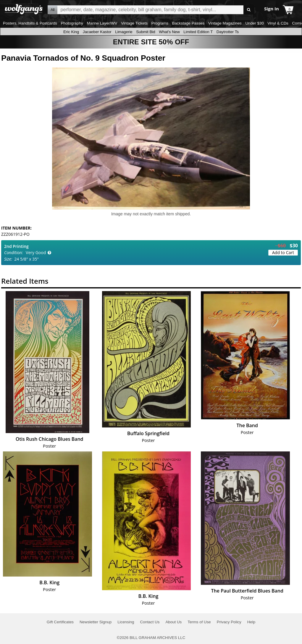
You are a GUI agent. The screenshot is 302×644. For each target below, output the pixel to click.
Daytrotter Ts (228, 32)
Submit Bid (146, 32)
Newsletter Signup (96, 622)
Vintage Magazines (225, 23)
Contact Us (150, 622)
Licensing (126, 622)
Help (251, 622)
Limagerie (124, 32)
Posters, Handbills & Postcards (30, 23)
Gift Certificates (60, 622)
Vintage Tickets (134, 23)
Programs (160, 23)
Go (249, 10)
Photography (72, 23)
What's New (169, 32)
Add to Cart (283, 252)
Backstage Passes (188, 23)
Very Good (36, 252)
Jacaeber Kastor (97, 32)
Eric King (71, 32)
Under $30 (254, 23)
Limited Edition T (198, 32)
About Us (173, 622)
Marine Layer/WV (102, 23)
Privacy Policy (229, 622)
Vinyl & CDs (278, 23)
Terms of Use (199, 622)
